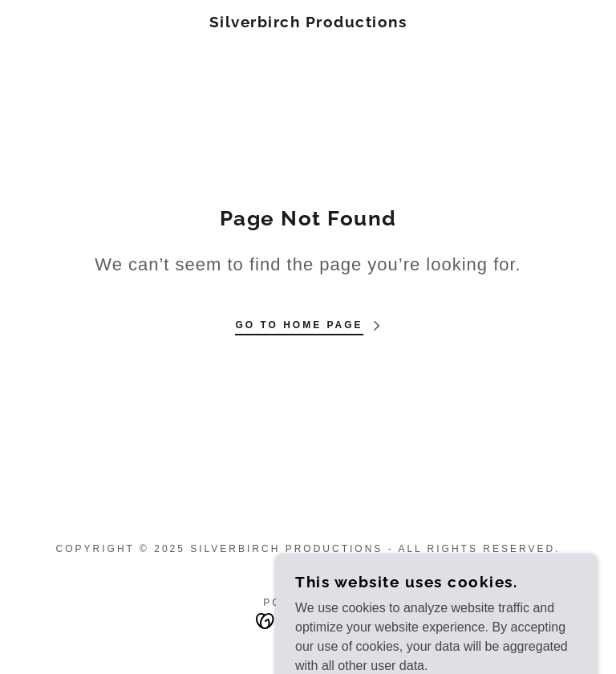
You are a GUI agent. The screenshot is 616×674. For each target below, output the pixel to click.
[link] (308, 23)
